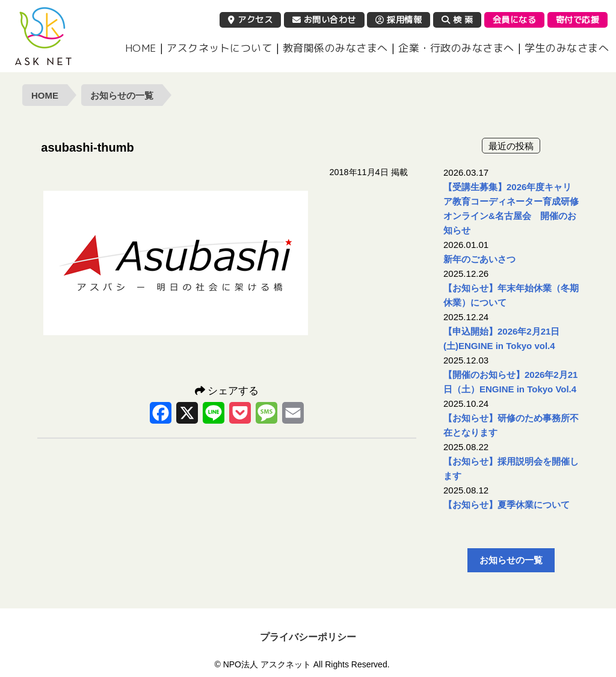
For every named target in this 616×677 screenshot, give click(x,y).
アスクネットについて (219, 48)
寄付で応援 (578, 20)
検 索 (457, 20)
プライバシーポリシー (308, 637)
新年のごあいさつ (479, 259)
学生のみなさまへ (567, 48)
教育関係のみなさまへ (335, 48)
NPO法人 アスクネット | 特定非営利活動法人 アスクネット (43, 36)
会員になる (515, 20)
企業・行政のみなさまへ (456, 48)
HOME (141, 48)
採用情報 (399, 20)
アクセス (250, 20)
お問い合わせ (324, 20)
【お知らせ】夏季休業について (507, 505)
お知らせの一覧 (122, 95)
